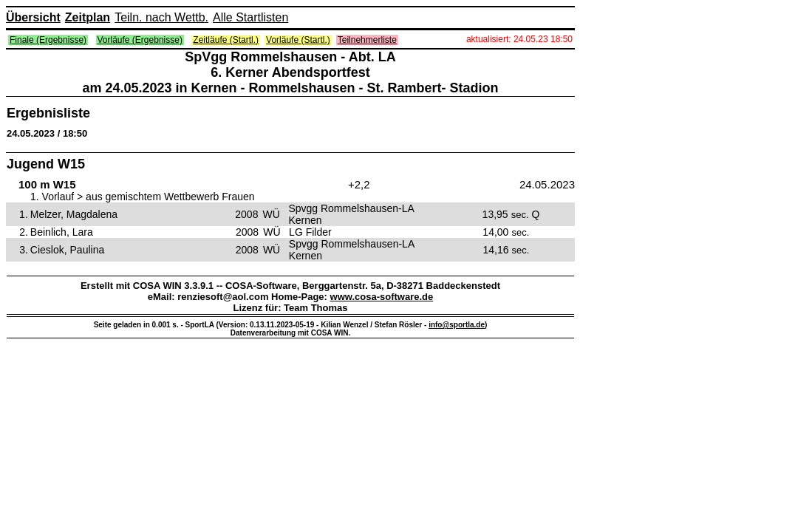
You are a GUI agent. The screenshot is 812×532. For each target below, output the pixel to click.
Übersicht (33, 17)
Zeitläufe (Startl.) (226, 40)
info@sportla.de (457, 325)
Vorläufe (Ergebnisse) (140, 40)
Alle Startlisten (250, 17)
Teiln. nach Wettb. (161, 17)
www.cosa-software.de (382, 297)
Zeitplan (88, 17)
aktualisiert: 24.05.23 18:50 (519, 39)
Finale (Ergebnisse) (48, 40)
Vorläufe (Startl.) (298, 40)
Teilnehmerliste (367, 40)
